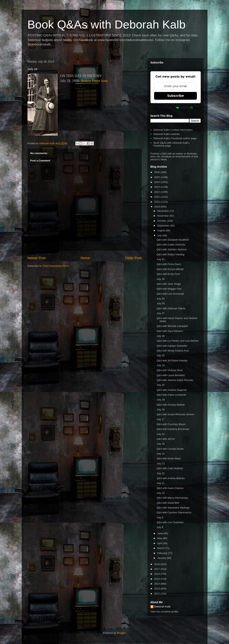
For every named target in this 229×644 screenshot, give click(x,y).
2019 (157, 207)
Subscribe (176, 96)
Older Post (133, 258)
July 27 (161, 313)
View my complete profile (164, 612)
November (163, 216)
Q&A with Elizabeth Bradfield (173, 240)
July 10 (161, 493)
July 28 (161, 303)
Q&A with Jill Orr (166, 439)
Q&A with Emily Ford (168, 274)
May (160, 538)
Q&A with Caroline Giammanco (174, 512)
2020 (157, 202)
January (162, 558)
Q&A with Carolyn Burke (170, 449)
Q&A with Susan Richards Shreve (175, 414)
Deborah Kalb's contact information (173, 130)
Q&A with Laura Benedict (171, 375)
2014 (157, 584)
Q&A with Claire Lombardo (171, 395)
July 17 (161, 419)
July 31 (161, 259)
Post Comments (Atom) (56, 266)
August (161, 230)
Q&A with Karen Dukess (170, 488)
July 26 (161, 336)
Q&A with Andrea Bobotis (171, 478)
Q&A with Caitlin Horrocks (171, 245)
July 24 (161, 365)
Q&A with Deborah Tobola (171, 308)
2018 (157, 564)
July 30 (161, 279)
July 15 (161, 444)
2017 (157, 569)
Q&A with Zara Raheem (170, 331)
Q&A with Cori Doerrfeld (170, 522)
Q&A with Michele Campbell (172, 326)
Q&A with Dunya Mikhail (170, 269)
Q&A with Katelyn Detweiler (172, 346)
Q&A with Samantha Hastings (173, 508)
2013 (157, 589)
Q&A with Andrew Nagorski (172, 390)
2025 (157, 177)
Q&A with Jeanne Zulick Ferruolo (175, 380)
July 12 (161, 473)
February (163, 553)
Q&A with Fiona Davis (169, 264)
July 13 (161, 463)
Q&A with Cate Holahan (170, 468)
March (161, 548)
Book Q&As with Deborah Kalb (107, 24)
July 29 (161, 299)
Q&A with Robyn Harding (171, 254)
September (164, 226)
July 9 (160, 518)
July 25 (161, 355)
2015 (157, 579)
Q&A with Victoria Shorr (170, 370)
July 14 (161, 454)
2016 (157, 574)
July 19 (161, 400)
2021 (157, 197)
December (163, 211)
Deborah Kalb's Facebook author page (175, 138)
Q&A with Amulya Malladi (171, 405)
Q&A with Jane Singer (169, 284)
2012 (157, 594)
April (160, 543)
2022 (157, 192)
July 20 (161, 385)
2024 (157, 182)
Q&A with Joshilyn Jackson (172, 249)
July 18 (161, 409)
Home (85, 258)
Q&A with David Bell (168, 503)
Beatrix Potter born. (95, 81)
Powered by (175, 107)
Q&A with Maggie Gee (169, 289)
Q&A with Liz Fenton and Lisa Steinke (178, 341)
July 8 (160, 527)
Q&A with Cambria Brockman (173, 429)
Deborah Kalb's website (167, 134)
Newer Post (37, 258)
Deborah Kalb (163, 607)
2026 (157, 172)
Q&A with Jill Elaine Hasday (172, 361)
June (160, 533)
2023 (157, 187)
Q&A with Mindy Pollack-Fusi (173, 351)
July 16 (161, 434)
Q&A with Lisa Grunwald (170, 294)
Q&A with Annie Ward (169, 458)
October (162, 221)
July (160, 235)
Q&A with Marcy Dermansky (172, 498)
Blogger (121, 633)
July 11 (161, 483)
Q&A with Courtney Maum (171, 424)
